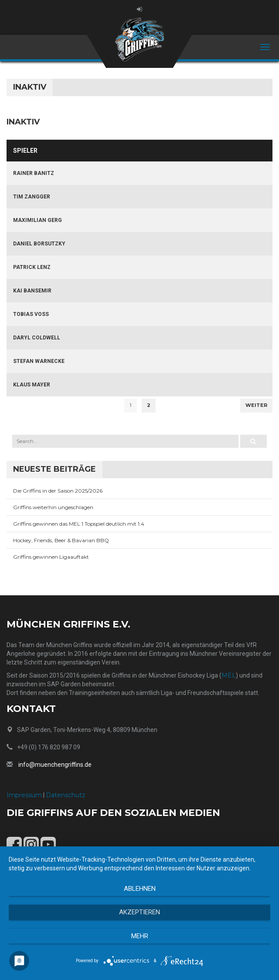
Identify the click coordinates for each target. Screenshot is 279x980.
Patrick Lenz (32, 267)
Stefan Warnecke (39, 361)
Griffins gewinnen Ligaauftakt (51, 557)
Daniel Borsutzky (39, 244)
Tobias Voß (31, 314)
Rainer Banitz (34, 173)
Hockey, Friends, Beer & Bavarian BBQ (61, 540)
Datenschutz (66, 795)
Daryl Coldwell (37, 338)
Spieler (25, 151)
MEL (229, 675)
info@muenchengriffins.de (55, 765)
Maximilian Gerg (37, 220)
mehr (140, 936)
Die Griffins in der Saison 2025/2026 (58, 491)
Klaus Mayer (32, 385)
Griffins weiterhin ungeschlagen (53, 507)
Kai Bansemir (32, 291)
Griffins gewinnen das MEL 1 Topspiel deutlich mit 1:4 (79, 524)
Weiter (256, 405)
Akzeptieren (139, 912)
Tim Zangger (32, 197)
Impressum (24, 795)
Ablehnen (140, 889)
